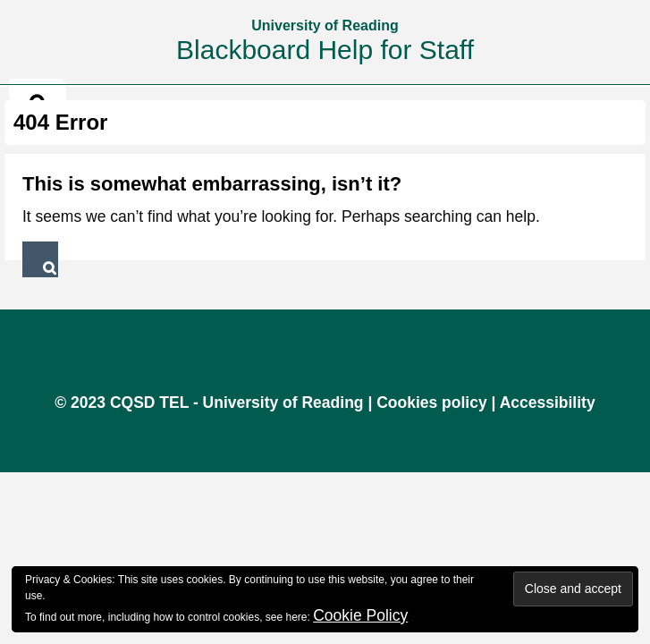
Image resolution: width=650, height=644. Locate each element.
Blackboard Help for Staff (325, 50)
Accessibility (548, 402)
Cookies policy (432, 402)
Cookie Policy (360, 615)
